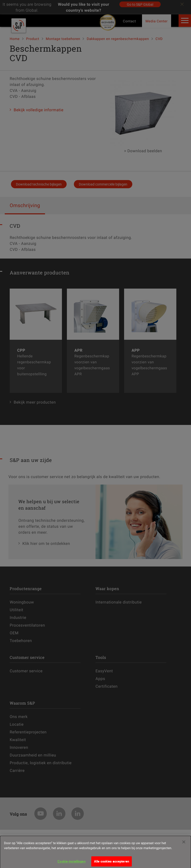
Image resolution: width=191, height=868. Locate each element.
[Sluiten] (184, 847)
